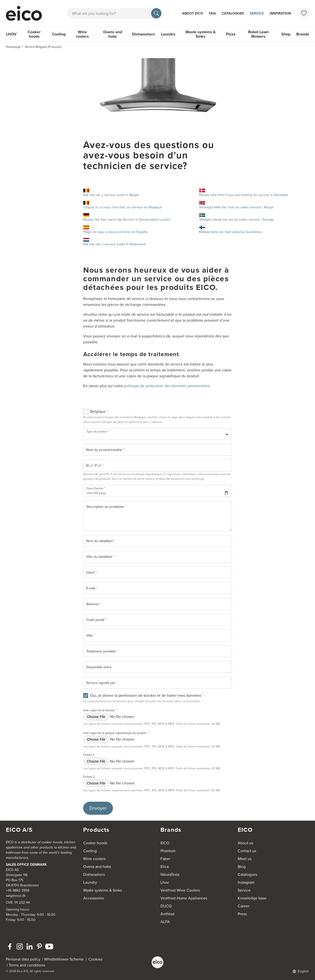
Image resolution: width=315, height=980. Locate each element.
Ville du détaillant (100, 557)
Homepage (13, 47)
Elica (165, 867)
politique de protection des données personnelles (167, 386)
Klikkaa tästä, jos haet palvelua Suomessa (230, 230)
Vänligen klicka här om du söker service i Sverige (236, 218)
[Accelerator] (26, 13)
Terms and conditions (27, 965)
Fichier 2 (89, 777)
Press (242, 914)
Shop (286, 34)
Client (92, 573)
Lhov (165, 882)
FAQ (212, 13)
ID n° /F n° (95, 466)
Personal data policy (23, 959)
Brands (303, 34)
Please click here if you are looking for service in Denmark (244, 193)
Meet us (245, 859)
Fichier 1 (89, 755)
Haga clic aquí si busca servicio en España (115, 230)
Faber (165, 859)
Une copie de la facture (100, 710)
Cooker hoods (34, 34)
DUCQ (166, 906)
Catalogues (233, 13)
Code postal (96, 620)
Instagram (246, 882)
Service (257, 13)
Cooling (59, 34)
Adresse (94, 604)
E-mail (92, 588)
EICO (165, 843)
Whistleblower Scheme (64, 959)
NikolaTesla (170, 874)
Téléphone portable (102, 651)
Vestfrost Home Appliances (184, 898)
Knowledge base (252, 898)
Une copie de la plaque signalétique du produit (116, 733)
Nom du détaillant (101, 541)
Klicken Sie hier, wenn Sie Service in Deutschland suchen (127, 218)
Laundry (168, 34)
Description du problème (106, 507)
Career (244, 906)
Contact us (247, 851)
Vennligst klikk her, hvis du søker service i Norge (236, 205)
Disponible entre (99, 667)
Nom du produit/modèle (105, 450)
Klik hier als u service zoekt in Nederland (114, 242)
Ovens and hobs (113, 34)
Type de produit (98, 431)
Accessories (94, 898)
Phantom (168, 851)
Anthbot (167, 914)
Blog (242, 867)
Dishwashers (144, 34)
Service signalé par (102, 683)
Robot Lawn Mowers (258, 34)
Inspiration (280, 13)
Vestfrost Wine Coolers (180, 890)
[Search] (156, 13)
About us (245, 843)
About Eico (193, 13)
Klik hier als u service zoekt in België (111, 193)
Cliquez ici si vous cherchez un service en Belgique (138, 205)
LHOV (11, 34)
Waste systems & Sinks (200, 34)
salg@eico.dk (16, 896)
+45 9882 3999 (18, 890)
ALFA (165, 922)
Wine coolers (82, 34)
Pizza (231, 34)
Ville (90, 636)
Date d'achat (96, 488)
